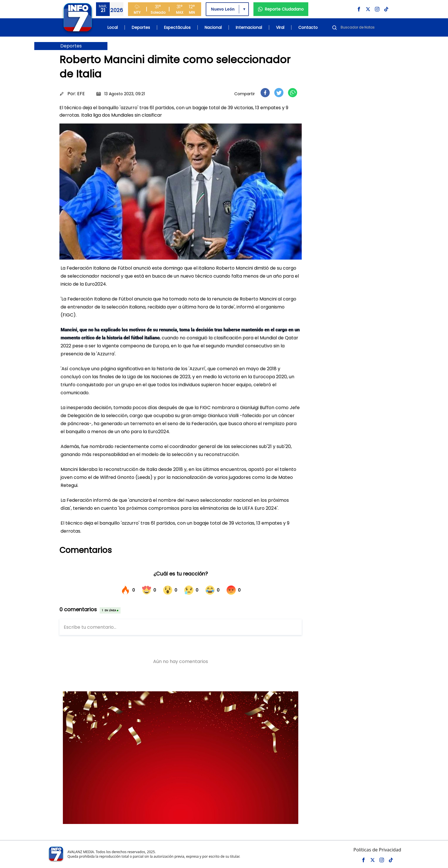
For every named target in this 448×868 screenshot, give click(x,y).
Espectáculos (177, 27)
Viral (280, 27)
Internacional (249, 27)
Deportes (141, 27)
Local (113, 27)
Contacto (308, 27)
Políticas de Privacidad (377, 850)
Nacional (213, 27)
